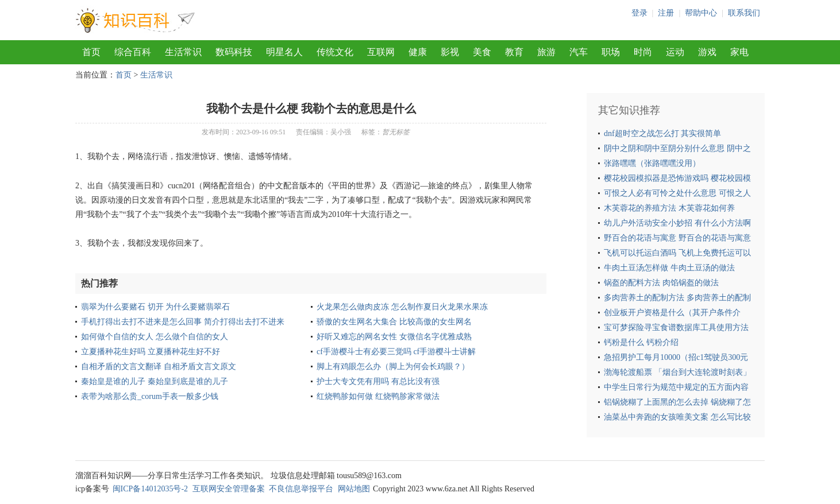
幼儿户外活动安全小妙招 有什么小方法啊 (677, 223)
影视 (450, 52)
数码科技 (234, 52)
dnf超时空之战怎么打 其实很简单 (662, 133)
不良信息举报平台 (301, 489)
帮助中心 (701, 13)
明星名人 (284, 52)
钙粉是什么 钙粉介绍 (641, 342)
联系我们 (744, 13)
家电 (739, 52)
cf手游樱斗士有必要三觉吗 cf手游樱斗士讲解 (396, 352)
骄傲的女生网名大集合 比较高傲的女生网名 (394, 322)
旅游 (546, 52)
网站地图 (354, 489)
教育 (514, 52)
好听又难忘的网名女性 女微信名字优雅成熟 (394, 337)
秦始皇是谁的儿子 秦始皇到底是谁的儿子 (155, 381)
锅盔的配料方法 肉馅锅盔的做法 (661, 283)
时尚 (643, 52)
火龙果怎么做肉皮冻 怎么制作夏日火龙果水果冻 (402, 307)
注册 (666, 13)
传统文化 (335, 52)
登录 (639, 13)
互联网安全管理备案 (229, 489)
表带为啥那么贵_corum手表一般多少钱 (150, 396)
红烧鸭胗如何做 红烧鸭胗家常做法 (378, 396)
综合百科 (133, 52)
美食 (482, 52)
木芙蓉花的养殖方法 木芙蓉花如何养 (669, 208)
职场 (611, 52)
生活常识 (183, 52)
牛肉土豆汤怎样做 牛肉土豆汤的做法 (669, 268)
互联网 (381, 52)
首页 (91, 52)
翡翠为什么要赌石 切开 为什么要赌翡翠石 (155, 307)
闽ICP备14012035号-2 (150, 489)
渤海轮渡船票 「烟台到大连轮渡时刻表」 (677, 372)
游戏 (707, 52)
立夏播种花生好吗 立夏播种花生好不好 (151, 352)
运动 (675, 52)
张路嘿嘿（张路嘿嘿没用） (652, 163)
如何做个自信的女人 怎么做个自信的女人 (155, 337)
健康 (418, 52)
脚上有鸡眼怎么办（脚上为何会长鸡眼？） (393, 367)
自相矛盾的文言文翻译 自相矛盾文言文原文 (159, 367)
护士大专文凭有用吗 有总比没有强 (378, 381)
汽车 (579, 52)
